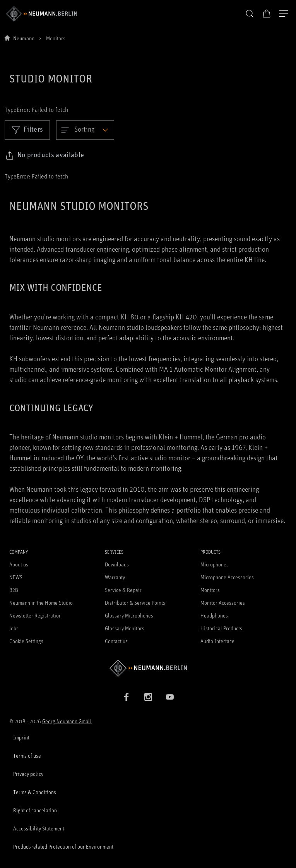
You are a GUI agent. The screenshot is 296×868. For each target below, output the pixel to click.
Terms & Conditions (35, 792)
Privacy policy (28, 774)
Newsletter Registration (35, 615)
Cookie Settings (26, 641)
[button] (250, 14)
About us (19, 564)
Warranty (115, 577)
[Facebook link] (127, 697)
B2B (14, 590)
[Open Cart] (267, 14)
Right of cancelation (35, 810)
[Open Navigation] (284, 14)
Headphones (214, 615)
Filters (27, 130)
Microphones (215, 564)
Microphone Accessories (227, 577)
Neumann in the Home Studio (41, 603)
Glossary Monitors (125, 628)
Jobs (14, 628)
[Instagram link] (148, 697)
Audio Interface (217, 641)
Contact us (116, 641)
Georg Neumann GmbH (67, 721)
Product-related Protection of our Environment (63, 847)
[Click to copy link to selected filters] (45, 156)
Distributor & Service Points (135, 603)
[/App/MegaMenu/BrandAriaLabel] (42, 14)
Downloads (117, 564)
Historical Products (221, 628)
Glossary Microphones (129, 615)
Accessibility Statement (39, 828)
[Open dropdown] (85, 130)
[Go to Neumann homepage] (148, 668)
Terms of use (27, 756)
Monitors (210, 590)
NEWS (16, 577)
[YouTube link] (170, 697)
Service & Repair (123, 590)
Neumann (24, 38)
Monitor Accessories (223, 603)
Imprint (21, 737)
